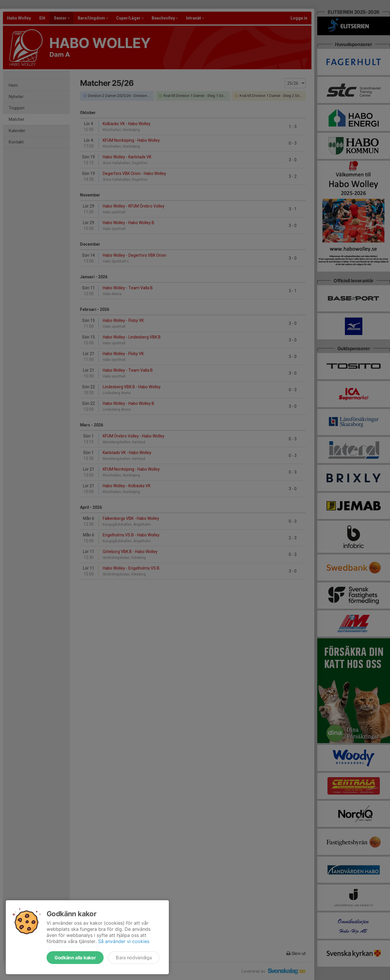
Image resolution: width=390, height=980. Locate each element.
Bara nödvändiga (134, 958)
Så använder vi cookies (124, 941)
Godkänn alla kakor (75, 958)
